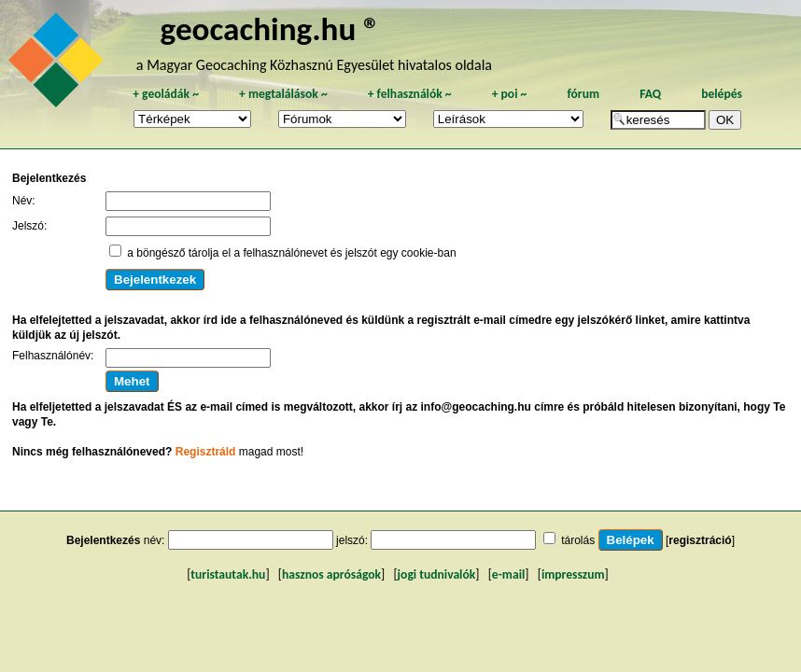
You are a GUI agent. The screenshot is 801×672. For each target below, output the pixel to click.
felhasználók (410, 94)
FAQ (650, 94)
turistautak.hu (228, 574)
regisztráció (700, 540)
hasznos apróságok (331, 574)
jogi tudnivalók (437, 574)
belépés (722, 94)
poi (510, 94)
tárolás (578, 540)
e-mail (508, 574)
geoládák (166, 94)
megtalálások (283, 94)
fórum (583, 94)
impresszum (573, 574)
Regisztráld (206, 452)
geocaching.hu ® (271, 28)
